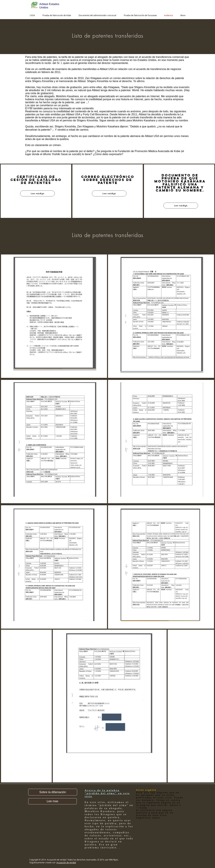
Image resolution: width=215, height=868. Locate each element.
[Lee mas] (52, 801)
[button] (53, 792)
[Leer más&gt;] (37, 193)
